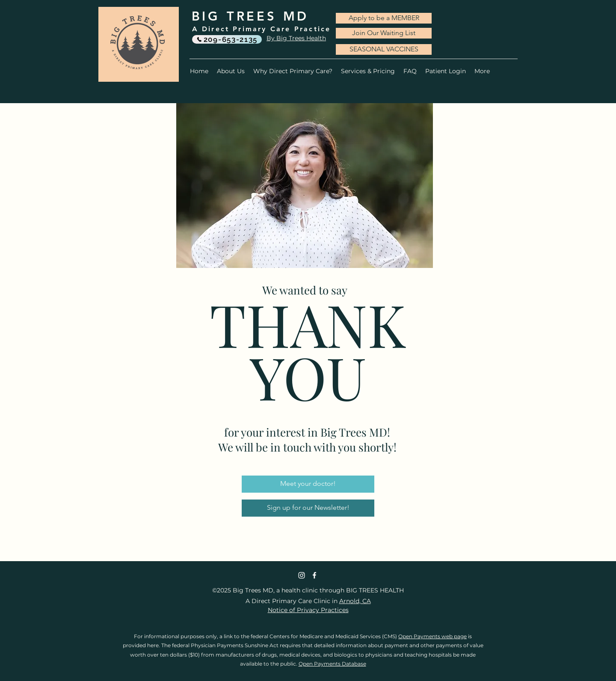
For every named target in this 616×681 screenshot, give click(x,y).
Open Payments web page (432, 636)
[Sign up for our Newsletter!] (308, 508)
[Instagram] (302, 575)
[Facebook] (314, 575)
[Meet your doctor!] (308, 484)
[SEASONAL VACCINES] (384, 49)
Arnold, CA (355, 601)
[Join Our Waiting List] (384, 33)
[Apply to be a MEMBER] (384, 18)
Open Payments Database (332, 664)
